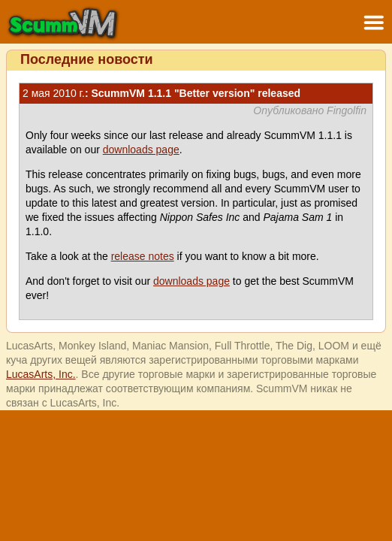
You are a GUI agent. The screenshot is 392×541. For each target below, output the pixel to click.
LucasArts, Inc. (41, 374)
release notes (143, 256)
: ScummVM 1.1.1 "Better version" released (161, 93)
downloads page (141, 150)
